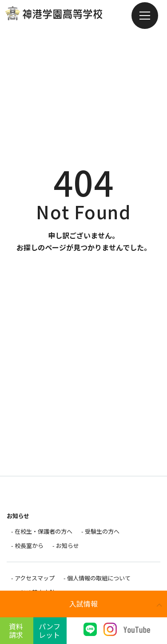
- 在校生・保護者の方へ (42, 531)
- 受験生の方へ (100, 531)
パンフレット (50, 630)
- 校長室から (27, 545)
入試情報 (83, 604)
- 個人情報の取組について (97, 578)
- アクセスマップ (33, 578)
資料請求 (16, 630)
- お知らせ (66, 545)
